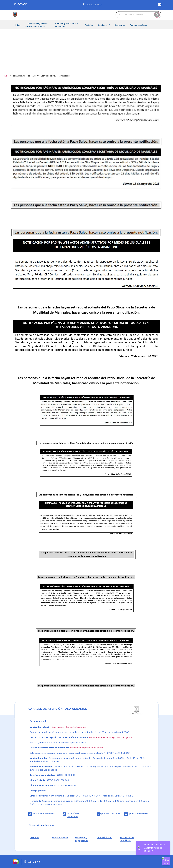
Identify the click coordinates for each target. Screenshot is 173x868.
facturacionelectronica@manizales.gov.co (111, 737)
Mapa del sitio (60, 838)
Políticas (34, 838)
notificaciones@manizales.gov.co (86, 748)
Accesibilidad (94, 5)
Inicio (6, 76)
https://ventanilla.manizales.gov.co (68, 727)
